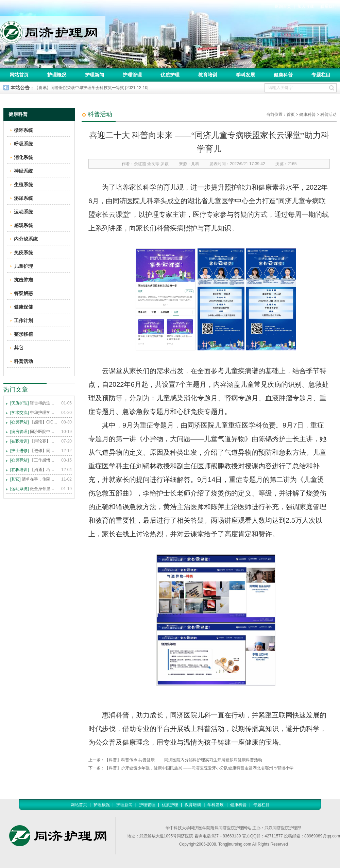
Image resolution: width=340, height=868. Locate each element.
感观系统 (23, 225)
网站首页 (19, 75)
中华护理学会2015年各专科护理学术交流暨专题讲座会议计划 (34, 413)
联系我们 (328, 6)
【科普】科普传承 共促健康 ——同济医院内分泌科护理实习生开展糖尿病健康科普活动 (183, 760)
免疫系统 (23, 253)
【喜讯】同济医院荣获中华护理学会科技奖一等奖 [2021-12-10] (91, 88)
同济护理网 (53, 30)
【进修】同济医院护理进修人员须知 (34, 451)
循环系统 (23, 130)
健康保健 (23, 307)
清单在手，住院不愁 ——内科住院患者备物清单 (34, 479)
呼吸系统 (23, 144)
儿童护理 (23, 266)
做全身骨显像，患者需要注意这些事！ (34, 489)
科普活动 (328, 115)
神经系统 (23, 171)
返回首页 (283, 6)
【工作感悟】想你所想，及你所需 (34, 460)
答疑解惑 (23, 293)
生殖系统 (23, 185)
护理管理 (132, 75)
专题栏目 (321, 75)
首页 (291, 115)
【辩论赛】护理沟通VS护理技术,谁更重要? (34, 441)
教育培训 (208, 75)
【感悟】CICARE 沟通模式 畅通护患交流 (34, 422)
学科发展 (245, 75)
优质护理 (170, 75)
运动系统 (23, 212)
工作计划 (23, 320)
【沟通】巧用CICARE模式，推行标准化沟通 (34, 470)
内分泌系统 (26, 239)
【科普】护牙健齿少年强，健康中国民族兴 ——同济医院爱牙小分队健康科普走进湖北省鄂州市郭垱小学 (199, 768)
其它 (19, 348)
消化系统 (23, 157)
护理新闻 (95, 75)
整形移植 (23, 334)
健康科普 (283, 75)
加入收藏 (306, 6)
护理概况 (57, 75)
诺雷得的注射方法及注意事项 (34, 403)
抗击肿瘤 (23, 280)
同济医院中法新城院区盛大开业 (34, 432)
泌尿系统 (23, 198)
